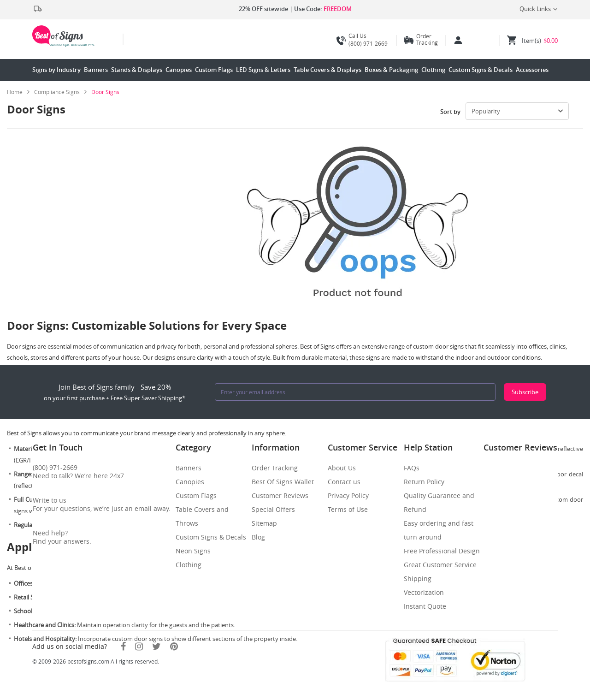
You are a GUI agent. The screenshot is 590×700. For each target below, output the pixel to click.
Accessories (532, 70)
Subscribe (525, 392)
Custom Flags (214, 70)
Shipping (418, 578)
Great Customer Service (440, 565)
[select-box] (517, 111)
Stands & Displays (137, 70)
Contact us (344, 482)
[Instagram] (139, 646)
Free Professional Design (442, 551)
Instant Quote (425, 606)
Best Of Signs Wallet (283, 482)
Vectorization (424, 592)
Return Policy (424, 482)
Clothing (433, 70)
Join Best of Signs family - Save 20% (115, 392)
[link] (60, 92)
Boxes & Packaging (391, 70)
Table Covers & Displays (327, 70)
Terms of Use (348, 509)
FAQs (412, 468)
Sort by (450, 112)
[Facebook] (123, 646)
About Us (342, 468)
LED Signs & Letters (263, 70)
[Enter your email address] (355, 392)
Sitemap (264, 523)
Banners (96, 70)
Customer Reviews (280, 495)
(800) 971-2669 (362, 40)
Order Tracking (427, 39)
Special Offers (273, 509)
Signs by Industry (56, 70)
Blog (258, 537)
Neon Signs (193, 551)
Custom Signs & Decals (481, 70)
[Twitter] (156, 646)
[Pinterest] (174, 646)
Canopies (179, 70)
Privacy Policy (348, 495)
